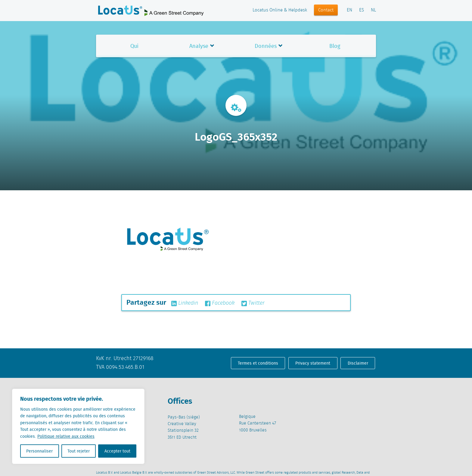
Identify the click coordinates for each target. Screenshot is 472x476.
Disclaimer (358, 363)
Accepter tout (117, 451)
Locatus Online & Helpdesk (280, 10)
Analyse (199, 46)
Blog (335, 46)
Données (266, 46)
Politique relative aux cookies (66, 436)
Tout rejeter (79, 451)
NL (373, 10)
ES (362, 10)
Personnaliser (39, 451)
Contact (326, 10)
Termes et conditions (258, 363)
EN (349, 10)
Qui (134, 46)
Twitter (253, 303)
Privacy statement (313, 363)
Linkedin (185, 303)
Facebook (220, 303)
